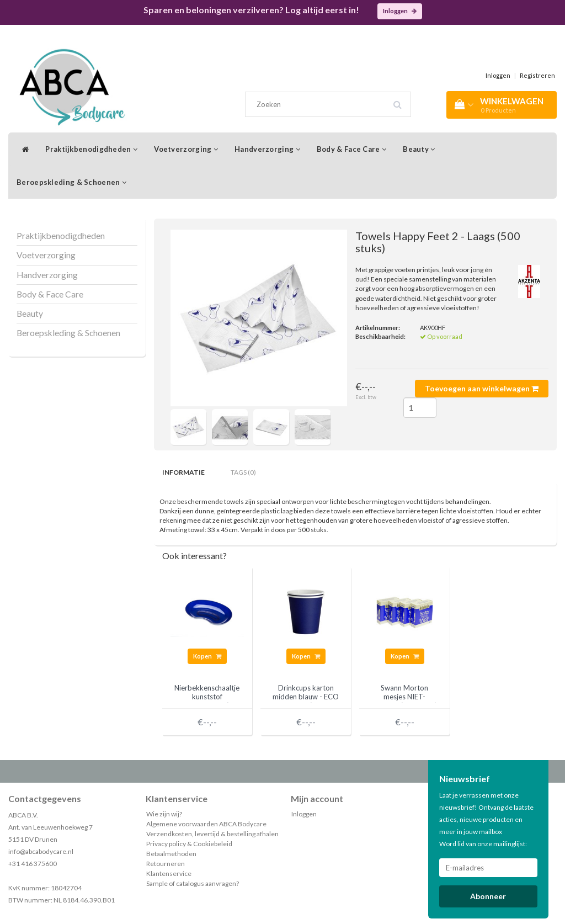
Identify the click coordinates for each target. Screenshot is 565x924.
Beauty (419, 149)
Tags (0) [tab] (243, 472)
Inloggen (400, 11)
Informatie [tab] (183, 472)
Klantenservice (169, 873)
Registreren (537, 75)
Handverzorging (267, 149)
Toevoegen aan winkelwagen (482, 388)
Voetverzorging (186, 149)
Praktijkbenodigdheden (91, 149)
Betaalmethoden (171, 854)
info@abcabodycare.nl (41, 851)
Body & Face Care (351, 149)
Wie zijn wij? (164, 814)
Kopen (207, 656)
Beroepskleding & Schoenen (71, 182)
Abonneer (488, 896)
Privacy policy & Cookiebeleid (189, 844)
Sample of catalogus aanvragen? (193, 883)
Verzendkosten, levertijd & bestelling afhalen (212, 834)
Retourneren (166, 864)
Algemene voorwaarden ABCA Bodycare (206, 824)
